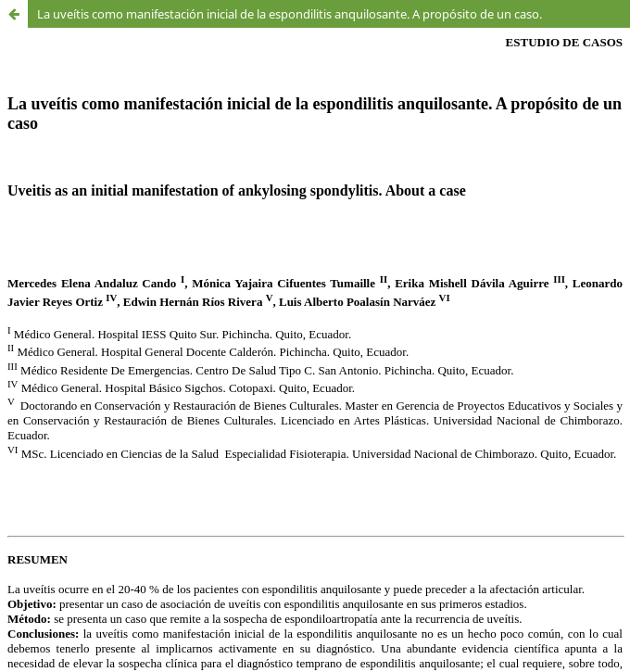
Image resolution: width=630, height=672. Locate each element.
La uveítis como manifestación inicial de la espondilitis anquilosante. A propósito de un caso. (290, 14)
